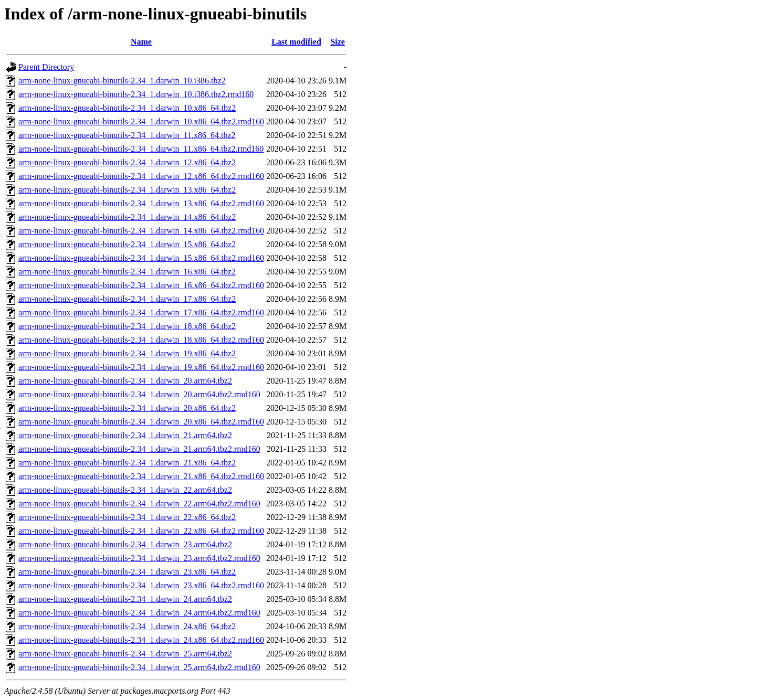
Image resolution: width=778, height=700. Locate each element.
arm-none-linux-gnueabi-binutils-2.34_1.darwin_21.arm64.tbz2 (125, 435)
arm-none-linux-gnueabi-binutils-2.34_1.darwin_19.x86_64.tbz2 (127, 353)
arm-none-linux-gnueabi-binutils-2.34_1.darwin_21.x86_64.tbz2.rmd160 (141, 476)
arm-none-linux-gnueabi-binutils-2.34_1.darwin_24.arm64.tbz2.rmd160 (139, 613)
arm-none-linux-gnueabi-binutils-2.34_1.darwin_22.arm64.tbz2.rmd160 (139, 503)
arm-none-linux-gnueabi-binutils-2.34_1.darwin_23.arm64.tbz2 (125, 544)
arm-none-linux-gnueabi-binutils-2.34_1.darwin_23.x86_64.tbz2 (127, 572)
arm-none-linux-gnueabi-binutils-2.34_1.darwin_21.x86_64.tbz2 (127, 463)
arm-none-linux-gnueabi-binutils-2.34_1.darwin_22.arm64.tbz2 (125, 490)
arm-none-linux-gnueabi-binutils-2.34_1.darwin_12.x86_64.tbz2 (127, 162)
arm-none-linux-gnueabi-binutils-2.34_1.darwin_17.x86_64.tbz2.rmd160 (141, 312)
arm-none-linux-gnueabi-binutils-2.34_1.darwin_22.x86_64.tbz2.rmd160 (141, 531)
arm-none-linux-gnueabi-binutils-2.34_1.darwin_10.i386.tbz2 (122, 81)
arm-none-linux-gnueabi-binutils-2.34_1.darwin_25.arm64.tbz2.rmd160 (139, 667)
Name (141, 42)
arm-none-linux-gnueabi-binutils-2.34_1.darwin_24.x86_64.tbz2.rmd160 (141, 640)
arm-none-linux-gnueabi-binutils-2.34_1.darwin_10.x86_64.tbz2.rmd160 (141, 121)
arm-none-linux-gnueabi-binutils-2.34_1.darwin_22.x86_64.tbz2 (127, 517)
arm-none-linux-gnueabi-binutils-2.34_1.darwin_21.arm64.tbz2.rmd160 (139, 449)
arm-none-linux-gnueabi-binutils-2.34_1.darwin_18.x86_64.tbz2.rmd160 (141, 340)
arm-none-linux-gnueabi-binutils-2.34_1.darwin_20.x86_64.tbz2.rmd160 (141, 422)
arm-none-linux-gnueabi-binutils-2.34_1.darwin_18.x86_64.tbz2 (127, 326)
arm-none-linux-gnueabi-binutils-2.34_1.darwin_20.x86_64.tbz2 (127, 408)
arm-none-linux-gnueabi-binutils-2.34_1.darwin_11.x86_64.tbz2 (127, 135)
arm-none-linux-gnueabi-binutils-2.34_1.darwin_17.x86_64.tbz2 (127, 299)
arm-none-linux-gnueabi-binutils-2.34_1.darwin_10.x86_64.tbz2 (127, 108)
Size (338, 42)
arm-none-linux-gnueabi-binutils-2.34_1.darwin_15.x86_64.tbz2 (127, 244)
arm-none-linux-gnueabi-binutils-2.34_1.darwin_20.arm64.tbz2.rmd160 (139, 394)
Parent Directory (46, 67)
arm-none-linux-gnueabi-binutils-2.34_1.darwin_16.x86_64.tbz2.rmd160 (141, 285)
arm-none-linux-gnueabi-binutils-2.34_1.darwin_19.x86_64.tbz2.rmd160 (141, 367)
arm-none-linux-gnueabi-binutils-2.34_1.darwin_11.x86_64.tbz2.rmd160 (141, 149)
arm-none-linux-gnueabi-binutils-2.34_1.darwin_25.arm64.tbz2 (125, 654)
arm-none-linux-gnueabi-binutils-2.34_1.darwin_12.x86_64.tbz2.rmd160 (141, 176)
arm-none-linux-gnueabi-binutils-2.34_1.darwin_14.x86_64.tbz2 (127, 217)
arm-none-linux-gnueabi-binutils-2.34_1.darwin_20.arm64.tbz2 (125, 381)
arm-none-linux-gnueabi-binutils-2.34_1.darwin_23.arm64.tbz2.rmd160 (139, 558)
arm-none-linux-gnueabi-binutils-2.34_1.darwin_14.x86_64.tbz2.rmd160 (141, 231)
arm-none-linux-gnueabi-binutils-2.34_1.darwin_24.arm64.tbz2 (125, 599)
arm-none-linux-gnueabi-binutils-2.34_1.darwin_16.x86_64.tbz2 (127, 272)
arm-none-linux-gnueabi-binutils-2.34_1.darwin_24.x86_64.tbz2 (127, 626)
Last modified (296, 42)
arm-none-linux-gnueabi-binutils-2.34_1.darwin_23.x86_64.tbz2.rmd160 (141, 585)
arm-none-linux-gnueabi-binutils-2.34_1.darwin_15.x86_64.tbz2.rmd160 (141, 258)
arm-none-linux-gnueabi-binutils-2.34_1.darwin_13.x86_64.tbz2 (127, 190)
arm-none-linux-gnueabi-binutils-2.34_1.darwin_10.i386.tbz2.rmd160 (136, 94)
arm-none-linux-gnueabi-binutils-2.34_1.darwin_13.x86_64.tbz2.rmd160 (141, 203)
